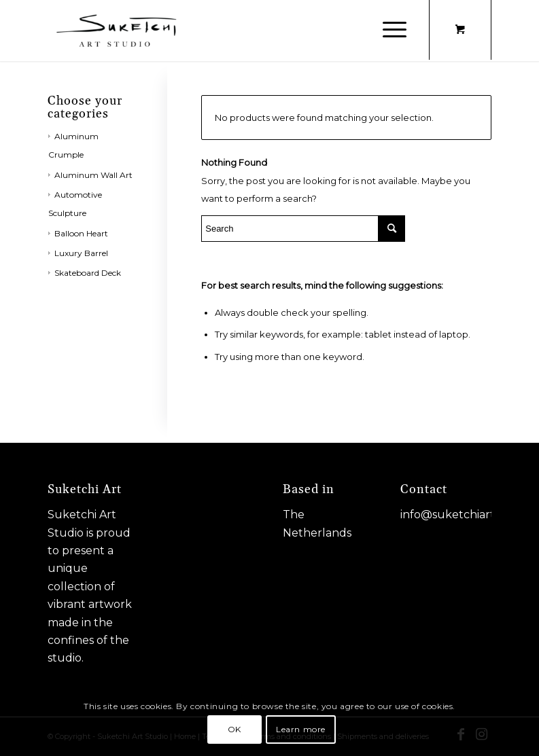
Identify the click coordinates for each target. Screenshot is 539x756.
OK (234, 729)
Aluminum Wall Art (93, 175)
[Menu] (388, 31)
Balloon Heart (81, 233)
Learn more (301, 729)
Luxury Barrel (81, 253)
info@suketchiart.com (460, 515)
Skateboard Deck (88, 273)
